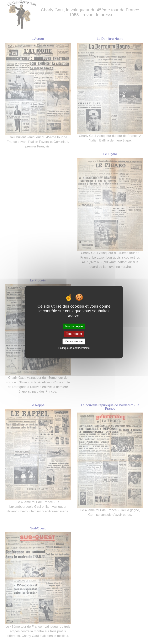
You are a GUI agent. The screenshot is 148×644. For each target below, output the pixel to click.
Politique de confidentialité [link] (74, 348)
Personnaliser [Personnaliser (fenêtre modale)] (74, 342)
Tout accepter (74, 326)
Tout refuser (74, 334)
